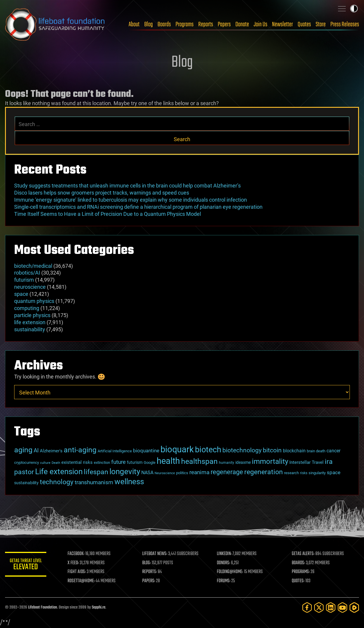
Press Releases (345, 25)
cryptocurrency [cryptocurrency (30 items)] (27, 463)
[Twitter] (319, 607)
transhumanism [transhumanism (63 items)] (94, 482)
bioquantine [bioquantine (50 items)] (146, 451)
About (134, 25)
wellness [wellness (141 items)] (129, 481)
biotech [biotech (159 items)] (208, 450)
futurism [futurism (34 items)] (135, 462)
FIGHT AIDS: (77, 572)
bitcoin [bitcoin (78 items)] (272, 450)
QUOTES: (298, 581)
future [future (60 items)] (118, 462)
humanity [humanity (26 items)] (227, 463)
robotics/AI (27, 273)
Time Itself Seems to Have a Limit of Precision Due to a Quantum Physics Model (108, 214)
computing (27, 308)
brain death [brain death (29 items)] (316, 451)
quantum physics (34, 301)
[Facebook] (307, 607)
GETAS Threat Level (26, 565)
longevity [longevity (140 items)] (125, 471)
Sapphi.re (99, 607)
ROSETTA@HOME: (81, 581)
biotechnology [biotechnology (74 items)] (242, 450)
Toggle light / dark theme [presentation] (354, 9)
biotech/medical (33, 266)
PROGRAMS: (301, 572)
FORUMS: (224, 581)
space (21, 294)
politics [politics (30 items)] (182, 473)
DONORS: (224, 563)
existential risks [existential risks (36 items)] (77, 462)
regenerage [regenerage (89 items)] (227, 472)
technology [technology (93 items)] (57, 482)
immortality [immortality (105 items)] (270, 461)
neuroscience (30, 287)
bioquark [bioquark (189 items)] (177, 449)
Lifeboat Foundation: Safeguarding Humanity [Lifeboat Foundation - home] (55, 25)
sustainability (30, 329)
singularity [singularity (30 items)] (317, 473)
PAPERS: (149, 581)
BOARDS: (298, 563)
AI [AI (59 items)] (36, 450)
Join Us (260, 25)
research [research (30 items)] (291, 473)
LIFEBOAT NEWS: (155, 554)
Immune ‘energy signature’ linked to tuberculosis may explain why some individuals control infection (131, 200)
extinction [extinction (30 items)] (102, 463)
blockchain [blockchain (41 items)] (294, 451)
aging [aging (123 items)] (23, 450)
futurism (24, 280)
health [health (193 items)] (168, 461)
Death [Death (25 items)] (56, 463)
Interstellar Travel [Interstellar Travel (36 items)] (306, 462)
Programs (185, 25)
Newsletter (282, 25)
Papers (224, 25)
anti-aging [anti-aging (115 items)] (80, 450)
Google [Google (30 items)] (150, 463)
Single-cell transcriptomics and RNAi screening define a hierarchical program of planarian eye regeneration (138, 207)
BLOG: (146, 563)
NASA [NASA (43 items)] (147, 473)
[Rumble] (354, 607)
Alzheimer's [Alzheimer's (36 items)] (51, 451)
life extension (30, 322)
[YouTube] (342, 607)
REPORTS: (150, 572)
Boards (164, 25)
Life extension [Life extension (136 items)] (59, 472)
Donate (242, 25)
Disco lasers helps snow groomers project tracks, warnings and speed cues (102, 193)
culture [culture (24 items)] (45, 463)
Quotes (304, 25)
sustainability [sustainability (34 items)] (26, 483)
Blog (149, 25)
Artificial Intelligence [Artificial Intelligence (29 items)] (115, 451)
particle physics (32, 315)
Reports (206, 25)
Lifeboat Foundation (42, 607)
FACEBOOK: (76, 554)
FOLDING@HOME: (230, 572)
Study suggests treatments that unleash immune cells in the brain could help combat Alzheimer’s (127, 186)
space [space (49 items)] (334, 472)
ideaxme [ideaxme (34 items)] (243, 462)
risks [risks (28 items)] (304, 473)
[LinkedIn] (331, 607)
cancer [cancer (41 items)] (333, 451)
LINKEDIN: (224, 554)
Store (321, 25)
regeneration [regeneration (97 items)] (264, 472)
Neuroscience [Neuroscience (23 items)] (165, 473)
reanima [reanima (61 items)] (199, 472)
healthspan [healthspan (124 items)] (199, 461)
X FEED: (73, 563)
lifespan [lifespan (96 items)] (96, 472)
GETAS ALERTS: (303, 554)
